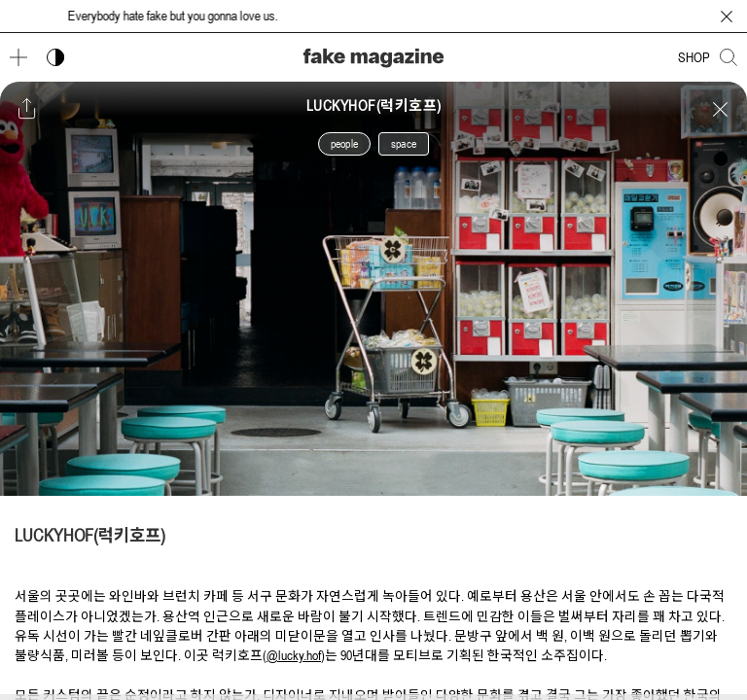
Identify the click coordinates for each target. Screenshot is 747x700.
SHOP (694, 57)
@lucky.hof (294, 655)
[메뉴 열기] (18, 57)
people (344, 144)
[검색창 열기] (729, 57)
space (404, 144)
